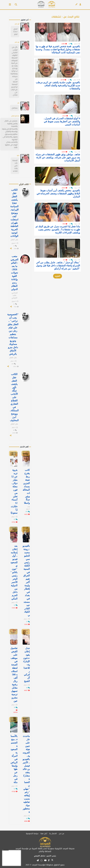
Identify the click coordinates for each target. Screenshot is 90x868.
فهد (18, 155)
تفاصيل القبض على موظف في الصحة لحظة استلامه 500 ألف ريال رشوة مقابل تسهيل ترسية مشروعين (14, 675)
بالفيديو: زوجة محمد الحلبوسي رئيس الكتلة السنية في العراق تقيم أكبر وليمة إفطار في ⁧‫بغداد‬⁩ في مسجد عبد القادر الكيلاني (26, 580)
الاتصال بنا (53, 834)
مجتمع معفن (15, 116)
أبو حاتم (17, 24)
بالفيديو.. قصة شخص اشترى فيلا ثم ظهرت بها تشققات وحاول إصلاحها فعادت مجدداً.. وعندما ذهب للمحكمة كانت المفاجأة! (58, 52)
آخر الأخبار (26, 453)
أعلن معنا (44, 834)
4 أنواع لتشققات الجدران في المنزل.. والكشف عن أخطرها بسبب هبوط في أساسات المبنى (62, 129)
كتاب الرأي (24, 184)
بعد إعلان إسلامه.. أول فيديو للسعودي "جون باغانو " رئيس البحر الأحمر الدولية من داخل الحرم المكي (14, 572)
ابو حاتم (17, 42)
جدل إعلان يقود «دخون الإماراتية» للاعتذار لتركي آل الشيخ (26, 665)
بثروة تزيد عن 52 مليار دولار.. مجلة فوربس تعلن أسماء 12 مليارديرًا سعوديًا (14, 491)
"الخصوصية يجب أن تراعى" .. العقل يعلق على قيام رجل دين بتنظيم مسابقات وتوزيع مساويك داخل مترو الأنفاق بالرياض (13, 334)
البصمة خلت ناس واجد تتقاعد (15, 166)
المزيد (58, 293)
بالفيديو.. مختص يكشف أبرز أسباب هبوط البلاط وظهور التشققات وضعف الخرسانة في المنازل (58, 206)
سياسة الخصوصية (32, 834)
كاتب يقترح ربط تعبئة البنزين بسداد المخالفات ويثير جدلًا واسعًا (26, 486)
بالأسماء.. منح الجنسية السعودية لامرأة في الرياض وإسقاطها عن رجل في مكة (14, 759)
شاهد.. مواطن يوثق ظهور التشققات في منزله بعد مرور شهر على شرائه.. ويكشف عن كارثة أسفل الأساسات (58, 167)
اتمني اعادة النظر (15, 32)
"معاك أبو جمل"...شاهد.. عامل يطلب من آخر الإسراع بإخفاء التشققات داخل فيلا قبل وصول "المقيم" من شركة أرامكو (58, 283)
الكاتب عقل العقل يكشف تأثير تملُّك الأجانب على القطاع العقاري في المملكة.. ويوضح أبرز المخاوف (14, 397)
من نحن (61, 834)
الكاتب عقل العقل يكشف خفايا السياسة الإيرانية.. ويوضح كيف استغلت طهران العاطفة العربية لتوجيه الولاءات (14, 213)
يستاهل (15, 108)
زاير (18, 103)
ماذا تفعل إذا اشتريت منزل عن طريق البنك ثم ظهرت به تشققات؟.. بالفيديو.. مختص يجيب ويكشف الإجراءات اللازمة (58, 244)
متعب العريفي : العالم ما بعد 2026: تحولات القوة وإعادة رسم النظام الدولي (14, 273)
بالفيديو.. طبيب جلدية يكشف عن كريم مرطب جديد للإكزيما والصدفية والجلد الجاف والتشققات (58, 90)
